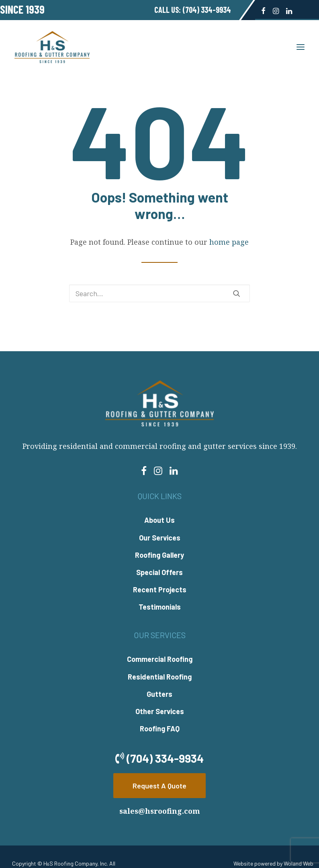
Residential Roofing (160, 677)
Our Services (160, 538)
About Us (159, 520)
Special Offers (159, 572)
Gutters (159, 694)
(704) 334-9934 (207, 10)
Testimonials (160, 607)
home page (229, 242)
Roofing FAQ (160, 729)
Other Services (160, 711)
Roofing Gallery (159, 555)
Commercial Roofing (160, 659)
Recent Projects (160, 590)
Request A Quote (159, 786)
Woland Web (299, 863)
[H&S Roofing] (52, 47)
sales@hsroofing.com (160, 811)
